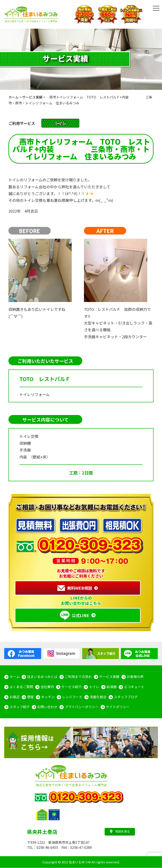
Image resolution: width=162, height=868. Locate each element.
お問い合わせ (47, 707)
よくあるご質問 (21, 687)
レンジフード (72, 697)
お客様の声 (135, 677)
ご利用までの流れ (78, 677)
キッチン (48, 697)
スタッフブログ (126, 697)
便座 (30, 697)
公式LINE (75, 615)
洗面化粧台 (98, 697)
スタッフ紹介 (20, 707)
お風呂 (15, 697)
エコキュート (134, 687)
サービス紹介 (72, 687)
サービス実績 (109, 677)
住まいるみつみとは (42, 677)
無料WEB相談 (75, 588)
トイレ (94, 687)
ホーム (15, 677)
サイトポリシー (118, 707)
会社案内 (47, 687)
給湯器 (112, 687)
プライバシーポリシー (82, 707)
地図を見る (120, 831)
